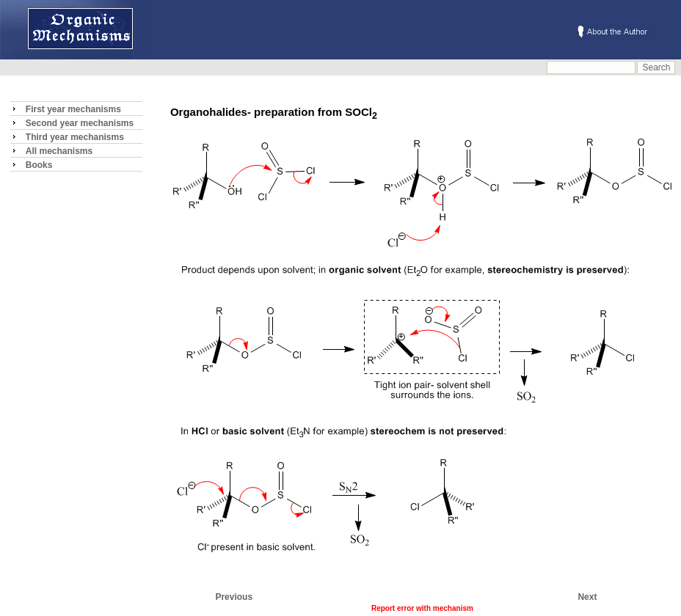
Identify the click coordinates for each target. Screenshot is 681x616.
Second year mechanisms (80, 123)
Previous (234, 597)
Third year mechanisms (75, 137)
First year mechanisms (73, 109)
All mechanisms (59, 151)
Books (39, 165)
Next (587, 597)
